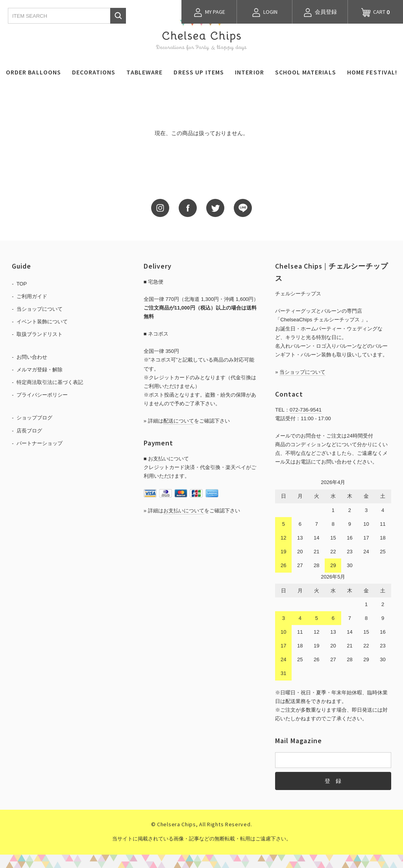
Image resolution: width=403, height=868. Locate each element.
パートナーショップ (40, 443)
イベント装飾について (42, 322)
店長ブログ (29, 431)
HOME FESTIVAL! (372, 72)
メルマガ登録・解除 (40, 370)
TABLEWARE (144, 72)
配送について (179, 421)
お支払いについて (184, 511)
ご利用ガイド (32, 296)
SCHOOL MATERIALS (306, 72)
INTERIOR (250, 72)
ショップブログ (34, 418)
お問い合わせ (32, 357)
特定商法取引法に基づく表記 (50, 382)
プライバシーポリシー (42, 395)
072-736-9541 (306, 410)
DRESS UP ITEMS (199, 72)
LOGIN (264, 13)
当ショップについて (40, 309)
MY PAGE (209, 13)
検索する (118, 16)
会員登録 (320, 13)
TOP (22, 284)
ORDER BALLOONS (34, 72)
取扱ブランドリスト (40, 334)
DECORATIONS (94, 72)
